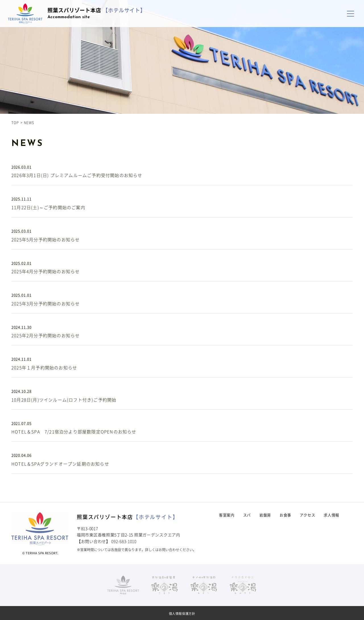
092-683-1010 (124, 541)
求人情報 (331, 515)
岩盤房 (265, 515)
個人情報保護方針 (182, 614)
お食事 (285, 515)
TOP (15, 123)
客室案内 (227, 515)
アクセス (308, 515)
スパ (247, 515)
